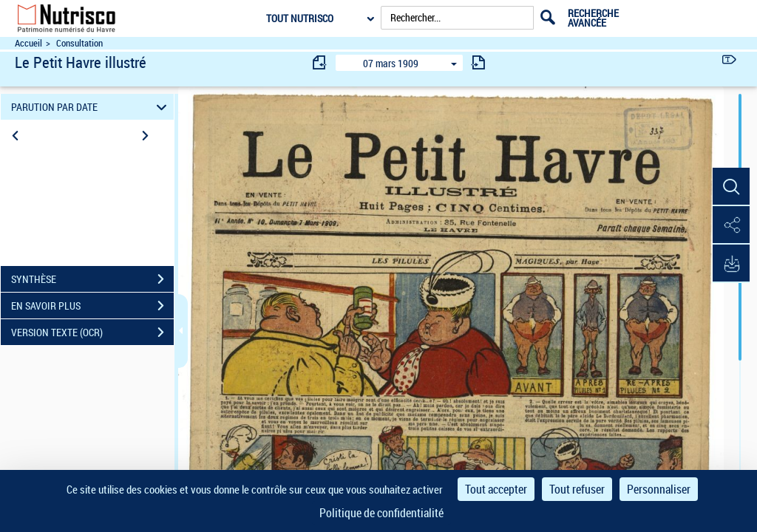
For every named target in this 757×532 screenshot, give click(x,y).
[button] (731, 187)
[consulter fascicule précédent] (320, 62)
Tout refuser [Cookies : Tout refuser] (577, 489)
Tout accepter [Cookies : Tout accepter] (496, 489)
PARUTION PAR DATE (91, 107)
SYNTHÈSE (92, 279)
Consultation (79, 43)
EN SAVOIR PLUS (92, 306)
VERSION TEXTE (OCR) (92, 332)
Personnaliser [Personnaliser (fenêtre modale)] (659, 489)
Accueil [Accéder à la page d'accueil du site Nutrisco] (28, 43)
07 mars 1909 (391, 63)
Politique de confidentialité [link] (381, 513)
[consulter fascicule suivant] (478, 62)
